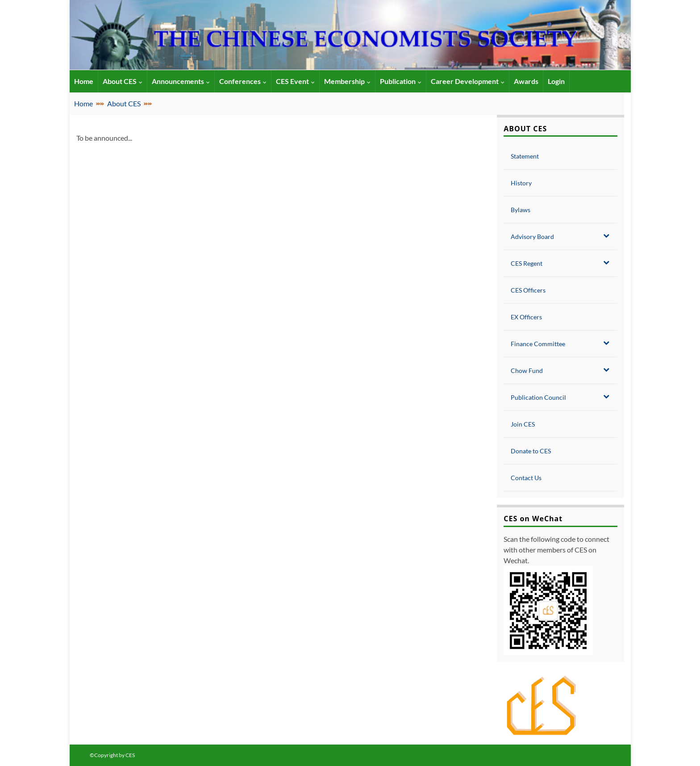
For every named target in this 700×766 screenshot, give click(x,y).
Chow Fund (560, 370)
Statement (525, 156)
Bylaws (521, 210)
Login (556, 81)
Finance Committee (560, 343)
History (521, 183)
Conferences (243, 81)
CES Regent (560, 263)
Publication (401, 81)
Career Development (468, 81)
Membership (347, 81)
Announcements (181, 81)
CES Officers (528, 290)
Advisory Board (560, 236)
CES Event (295, 81)
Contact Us (526, 478)
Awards (526, 81)
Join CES (523, 424)
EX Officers (526, 317)
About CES (123, 81)
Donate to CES (531, 451)
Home (83, 103)
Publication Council (560, 397)
